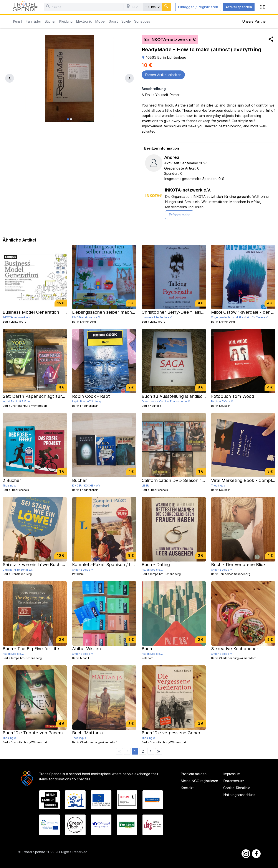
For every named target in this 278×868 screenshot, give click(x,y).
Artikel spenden (239, 7)
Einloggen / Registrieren (198, 7)
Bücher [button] (50, 21)
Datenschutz (234, 781)
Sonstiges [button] (142, 21)
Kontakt (187, 788)
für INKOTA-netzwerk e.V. (170, 40)
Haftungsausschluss (239, 795)
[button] (135, 751)
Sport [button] (113, 21)
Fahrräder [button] (33, 21)
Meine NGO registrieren (199, 781)
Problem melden (194, 774)
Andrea (172, 157)
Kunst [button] (18, 21)
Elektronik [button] (84, 21)
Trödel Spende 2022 (38, 852)
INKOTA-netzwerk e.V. (188, 190)
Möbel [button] (100, 21)
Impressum (232, 774)
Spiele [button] (126, 21)
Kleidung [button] (66, 21)
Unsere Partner (254, 21)
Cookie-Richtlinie (237, 788)
